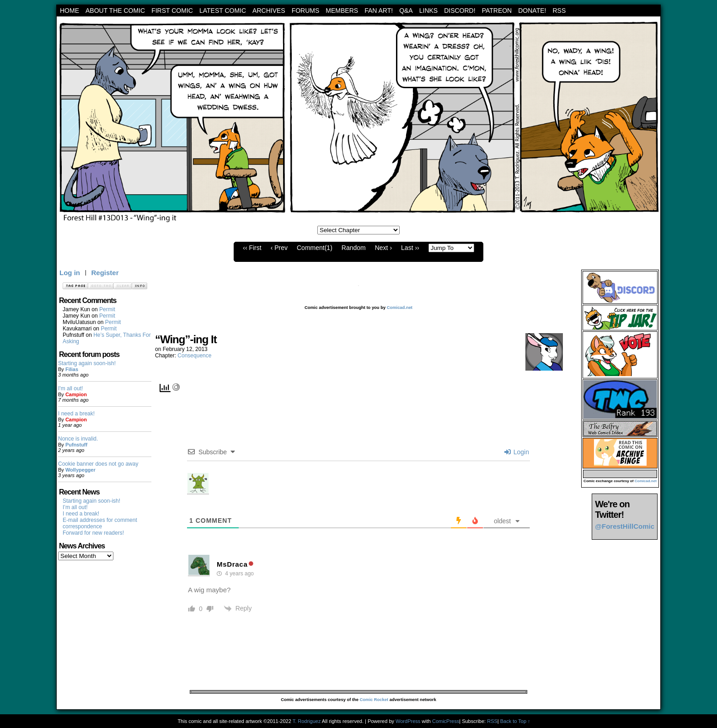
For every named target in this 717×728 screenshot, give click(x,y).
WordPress (408, 721)
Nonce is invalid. (78, 439)
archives (269, 11)
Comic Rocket (374, 700)
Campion (76, 394)
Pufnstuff (76, 445)
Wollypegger (80, 470)
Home (70, 11)
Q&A (406, 11)
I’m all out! (75, 507)
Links (428, 11)
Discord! (460, 11)
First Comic (172, 11)
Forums (306, 11)
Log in (70, 273)
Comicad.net (400, 308)
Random (354, 248)
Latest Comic (223, 11)
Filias (72, 369)
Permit (107, 309)
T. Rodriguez (307, 721)
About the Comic (115, 11)
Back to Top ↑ (515, 721)
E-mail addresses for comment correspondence (100, 523)
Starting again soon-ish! (87, 363)
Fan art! (379, 11)
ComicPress (446, 721)
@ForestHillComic (625, 526)
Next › (383, 248)
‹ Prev (279, 248)
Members (342, 11)
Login (517, 452)
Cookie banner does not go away (98, 464)
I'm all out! (70, 388)
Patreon (497, 11)
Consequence (194, 356)
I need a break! (76, 414)
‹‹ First (252, 248)
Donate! (532, 11)
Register (105, 273)
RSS (559, 11)
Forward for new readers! (93, 533)
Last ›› (410, 248)
